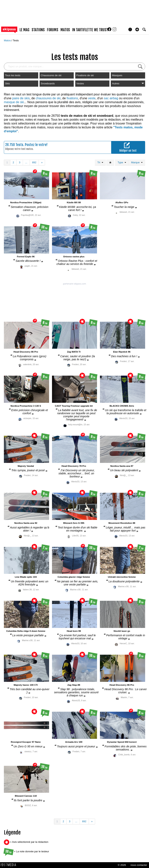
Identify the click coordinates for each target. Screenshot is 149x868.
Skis (7, 83)
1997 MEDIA (10, 865)
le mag (24, 30)
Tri (100, 162)
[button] (137, 29)
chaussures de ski (48, 98)
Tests (16, 40)
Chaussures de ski (51, 75)
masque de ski (14, 102)
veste (92, 98)
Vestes (80, 83)
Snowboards (48, 83)
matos (65, 30)
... (26, 162)
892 (34, 162)
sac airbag (111, 98)
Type (122, 162)
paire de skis (21, 98)
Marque (137, 162)
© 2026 (122, 865)
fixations (72, 98)
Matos (8, 40)
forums (53, 30)
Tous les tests (13, 75)
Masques (117, 75)
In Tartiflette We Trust (90, 30)
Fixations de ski (85, 75)
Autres (128, 83)
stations (38, 30)
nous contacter (139, 865)
